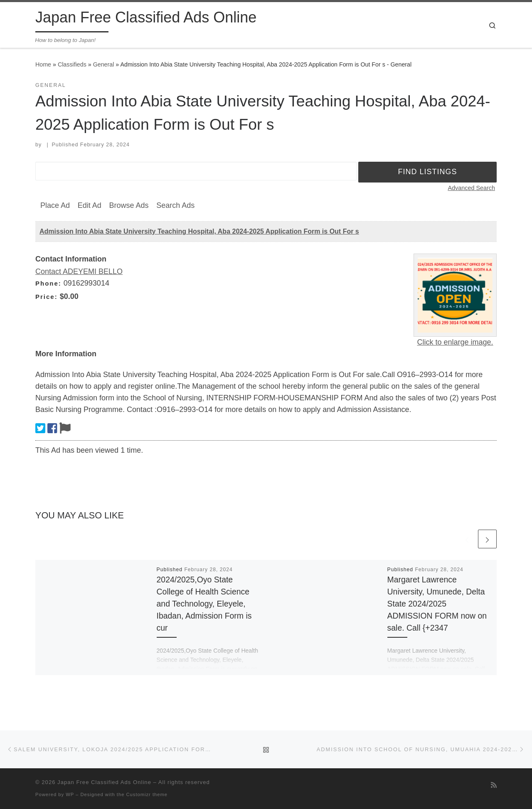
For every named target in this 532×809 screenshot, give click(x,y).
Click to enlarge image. (455, 342)
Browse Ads (129, 205)
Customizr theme (147, 794)
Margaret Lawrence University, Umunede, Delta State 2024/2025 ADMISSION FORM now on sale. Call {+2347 (437, 604)
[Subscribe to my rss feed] (494, 785)
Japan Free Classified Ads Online (104, 782)
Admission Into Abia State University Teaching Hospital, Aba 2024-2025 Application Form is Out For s (199, 231)
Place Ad (55, 205)
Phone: (48, 283)
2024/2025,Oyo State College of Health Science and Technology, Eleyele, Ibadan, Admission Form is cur (204, 604)
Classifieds (72, 64)
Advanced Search (471, 188)
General (104, 64)
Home (43, 64)
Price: (47, 297)
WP (70, 794)
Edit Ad (90, 205)
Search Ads (175, 205)
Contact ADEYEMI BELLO (79, 271)
